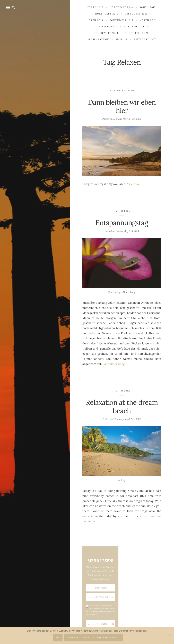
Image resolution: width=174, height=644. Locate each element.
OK (58, 637)
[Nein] (170, 635)
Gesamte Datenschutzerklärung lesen (94, 637)
